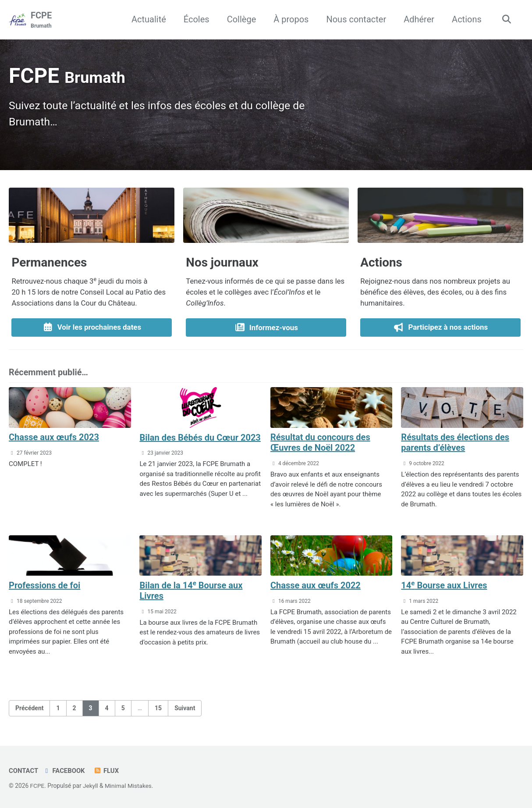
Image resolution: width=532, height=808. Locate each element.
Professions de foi (44, 587)
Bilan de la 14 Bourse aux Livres (191, 592)
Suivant (185, 710)
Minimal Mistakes (129, 786)
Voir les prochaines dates (92, 329)
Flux (107, 771)
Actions (466, 19)
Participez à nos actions (441, 329)
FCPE (41, 20)
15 (158, 710)
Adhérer (418, 19)
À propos (290, 19)
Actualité (148, 19)
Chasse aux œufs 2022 (316, 587)
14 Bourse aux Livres (444, 587)
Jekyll (90, 786)
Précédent (29, 710)
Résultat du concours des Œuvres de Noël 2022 (320, 445)
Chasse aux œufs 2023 (54, 439)
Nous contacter (356, 19)
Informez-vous (266, 329)
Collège (241, 19)
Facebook (64, 771)
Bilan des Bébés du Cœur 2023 (200, 439)
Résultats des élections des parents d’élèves (455, 445)
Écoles (196, 19)
